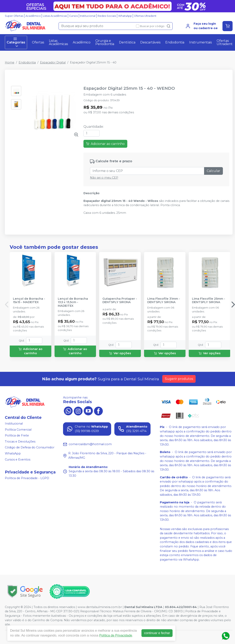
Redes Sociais (107, 16)
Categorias (16, 42)
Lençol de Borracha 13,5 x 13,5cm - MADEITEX (73, 302)
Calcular (213, 171)
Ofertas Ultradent (145, 16)
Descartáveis (150, 42)
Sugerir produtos (179, 379)
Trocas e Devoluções (20, 442)
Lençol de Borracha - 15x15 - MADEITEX (29, 300)
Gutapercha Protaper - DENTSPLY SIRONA (120, 300)
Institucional (88, 16)
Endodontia (175, 42)
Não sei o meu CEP (104, 178)
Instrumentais (200, 42)
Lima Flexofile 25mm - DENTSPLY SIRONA (209, 300)
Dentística (127, 42)
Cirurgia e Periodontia (105, 42)
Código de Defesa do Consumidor (30, 448)
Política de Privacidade (116, 635)
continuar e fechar (157, 633)
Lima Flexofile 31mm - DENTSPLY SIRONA (164, 300)
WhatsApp (125, 16)
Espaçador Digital (53, 62)
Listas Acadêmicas (55, 16)
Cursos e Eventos (18, 460)
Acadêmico (33, 16)
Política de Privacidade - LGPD (27, 478)
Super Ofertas (14, 16)
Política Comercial (18, 430)
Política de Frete (17, 435)
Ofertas (38, 42)
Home (10, 62)
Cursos (73, 16)
